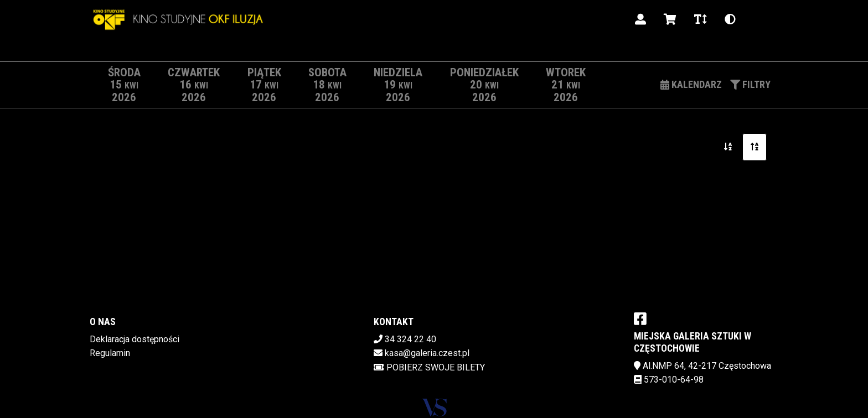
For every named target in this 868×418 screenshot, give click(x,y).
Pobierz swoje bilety (429, 367)
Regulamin (110, 353)
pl (758, 19)
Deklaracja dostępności (135, 339)
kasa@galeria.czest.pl (427, 353)
